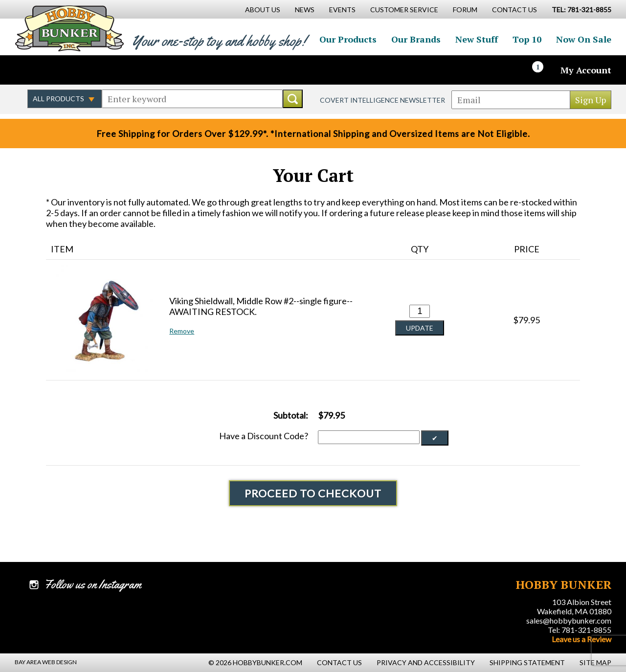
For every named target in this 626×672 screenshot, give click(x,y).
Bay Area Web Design (46, 662)
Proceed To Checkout (313, 493)
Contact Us (514, 10)
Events (342, 10)
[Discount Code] (369, 437)
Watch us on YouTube (100, 70)
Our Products (348, 39)
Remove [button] (182, 331)
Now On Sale (584, 39)
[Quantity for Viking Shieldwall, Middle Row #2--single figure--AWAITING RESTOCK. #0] (420, 311)
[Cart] (543, 70)
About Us (263, 10)
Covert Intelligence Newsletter (382, 100)
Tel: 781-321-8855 (580, 630)
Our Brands (416, 39)
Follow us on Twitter (58, 70)
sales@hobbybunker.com (569, 620)
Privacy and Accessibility (426, 662)
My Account (586, 70)
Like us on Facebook (37, 70)
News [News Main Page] (305, 10)
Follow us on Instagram (79, 70)
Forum (465, 10)
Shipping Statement (527, 662)
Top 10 (527, 39)
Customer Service (404, 10)
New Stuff (477, 39)
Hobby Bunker (69, 28)
